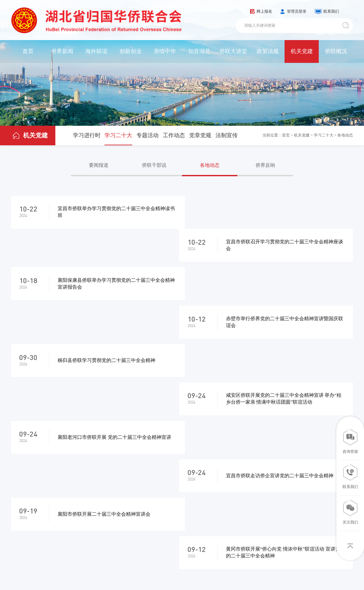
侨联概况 (336, 51)
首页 (28, 51)
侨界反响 (265, 165)
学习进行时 (87, 135)
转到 (282, 413)
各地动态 (345, 135)
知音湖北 (199, 51)
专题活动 (147, 135)
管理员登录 (297, 11)
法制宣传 (227, 135)
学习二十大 (118, 135)
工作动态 (174, 135)
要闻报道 (99, 165)
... (203, 413)
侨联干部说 (154, 165)
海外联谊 (96, 51)
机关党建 (302, 51)
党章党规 (200, 135)
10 (224, 413)
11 (244, 413)
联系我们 (331, 11)
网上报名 (264, 11)
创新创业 (131, 51)
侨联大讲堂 (233, 51)
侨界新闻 (62, 51)
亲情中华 (165, 51)
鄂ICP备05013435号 (119, 573)
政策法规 (268, 51)
